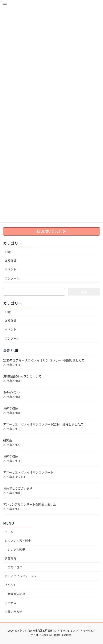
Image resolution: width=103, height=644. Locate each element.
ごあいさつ (15, 567)
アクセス (10, 603)
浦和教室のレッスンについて (22, 376)
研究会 (8, 440)
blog (8, 252)
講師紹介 (11, 558)
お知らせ (11, 260)
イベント (11, 269)
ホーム (9, 532)
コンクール (12, 278)
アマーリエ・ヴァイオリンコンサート (28, 472)
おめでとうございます (18, 488)
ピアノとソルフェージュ (20, 576)
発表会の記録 (16, 594)
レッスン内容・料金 (18, 541)
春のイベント (12, 392)
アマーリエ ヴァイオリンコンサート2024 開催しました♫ (43, 424)
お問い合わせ (13, 612)
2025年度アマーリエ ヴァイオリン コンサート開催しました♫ (44, 360)
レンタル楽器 (16, 549)
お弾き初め (11, 408)
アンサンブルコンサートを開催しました (30, 504)
